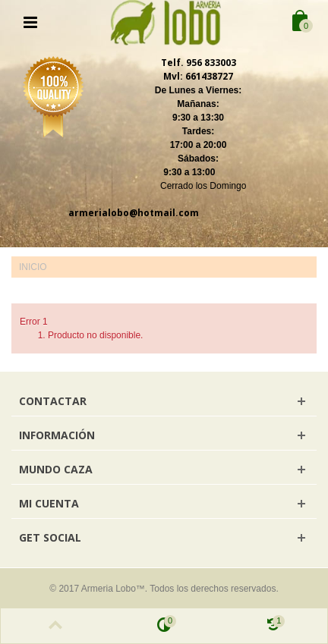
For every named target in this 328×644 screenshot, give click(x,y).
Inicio (33, 267)
